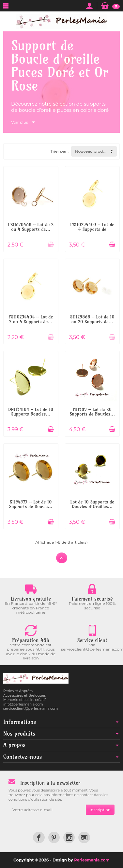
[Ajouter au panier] (51, 245)
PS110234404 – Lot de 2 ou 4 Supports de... (31, 319)
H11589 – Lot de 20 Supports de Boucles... (92, 412)
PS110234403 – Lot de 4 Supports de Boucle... (92, 229)
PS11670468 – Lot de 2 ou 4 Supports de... (31, 227)
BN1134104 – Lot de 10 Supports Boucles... (31, 412)
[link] (39, 837)
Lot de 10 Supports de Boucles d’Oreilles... (92, 504)
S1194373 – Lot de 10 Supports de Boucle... (31, 504)
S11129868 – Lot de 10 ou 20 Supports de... (92, 319)
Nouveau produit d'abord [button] (96, 151)
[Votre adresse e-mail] (47, 810)
